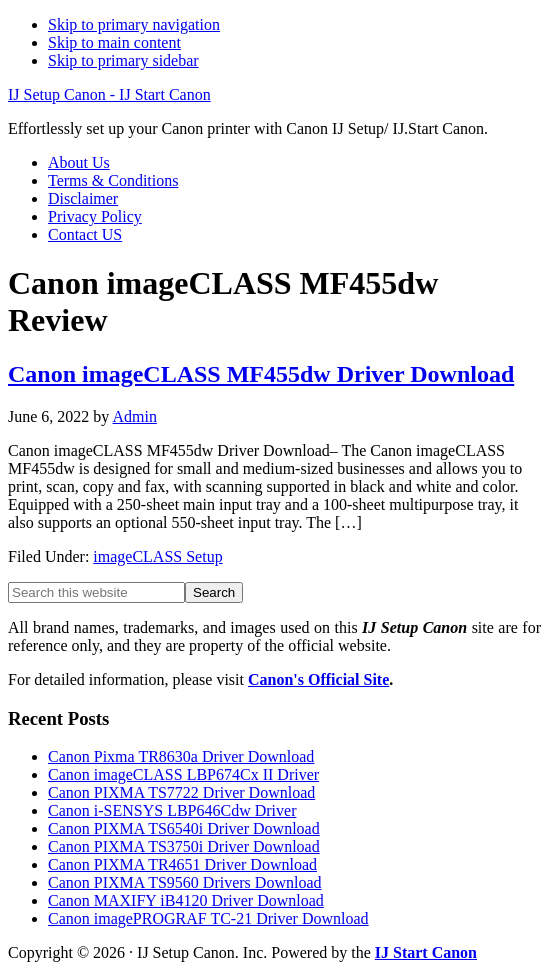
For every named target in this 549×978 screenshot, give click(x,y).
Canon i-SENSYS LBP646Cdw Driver (172, 810)
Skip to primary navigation (134, 24)
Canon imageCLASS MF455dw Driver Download (261, 374)
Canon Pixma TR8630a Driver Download (181, 756)
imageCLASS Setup (157, 556)
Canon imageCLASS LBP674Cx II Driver (183, 774)
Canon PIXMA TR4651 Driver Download (182, 864)
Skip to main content (114, 42)
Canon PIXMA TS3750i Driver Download (184, 846)
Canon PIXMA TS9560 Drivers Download (184, 882)
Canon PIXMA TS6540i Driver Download (184, 828)
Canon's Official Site (318, 679)
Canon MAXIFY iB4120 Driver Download (186, 900)
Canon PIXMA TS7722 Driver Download (181, 792)
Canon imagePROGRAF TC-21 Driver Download (208, 918)
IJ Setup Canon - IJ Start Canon (109, 94)
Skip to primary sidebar (123, 60)
